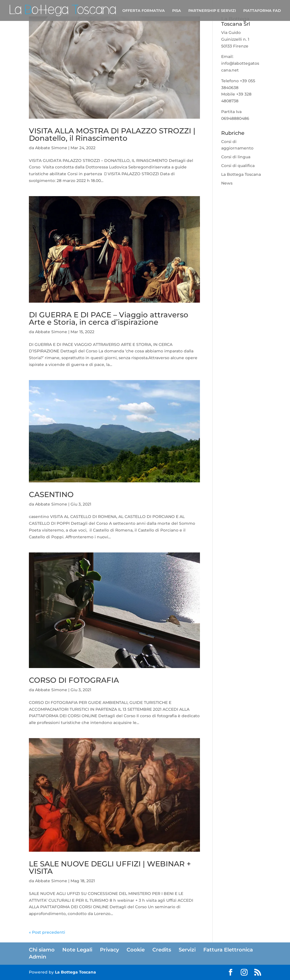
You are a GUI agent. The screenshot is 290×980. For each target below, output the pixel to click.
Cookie (136, 950)
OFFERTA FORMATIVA (144, 11)
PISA (177, 11)
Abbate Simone (51, 148)
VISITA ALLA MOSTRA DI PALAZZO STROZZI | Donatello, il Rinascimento (112, 135)
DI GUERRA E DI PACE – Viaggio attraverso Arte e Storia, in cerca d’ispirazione (109, 318)
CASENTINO (51, 495)
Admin (38, 957)
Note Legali (77, 950)
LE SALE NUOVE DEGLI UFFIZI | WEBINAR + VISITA (110, 868)
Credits (162, 950)
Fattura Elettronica (228, 950)
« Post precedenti (47, 932)
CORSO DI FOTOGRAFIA (74, 680)
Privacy (109, 950)
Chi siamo (42, 950)
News (227, 183)
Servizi (187, 950)
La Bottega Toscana (241, 174)
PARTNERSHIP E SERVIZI (212, 11)
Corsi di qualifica (238, 166)
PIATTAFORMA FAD (262, 11)
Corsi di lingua (236, 157)
